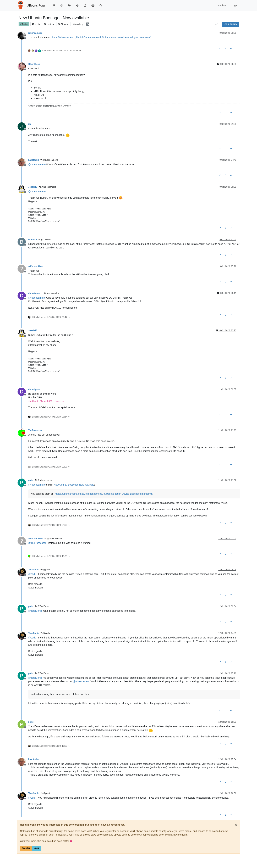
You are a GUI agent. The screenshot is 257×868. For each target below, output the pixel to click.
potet (31, 722)
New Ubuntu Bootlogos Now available (74, 485)
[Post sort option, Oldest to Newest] (217, 24)
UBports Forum (37, 5)
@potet (45, 793)
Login (37, 848)
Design (24, 24)
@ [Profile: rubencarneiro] (37, 164)
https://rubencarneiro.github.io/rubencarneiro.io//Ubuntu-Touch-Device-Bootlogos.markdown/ (101, 37)
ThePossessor (36, 430)
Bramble (33, 240)
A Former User (36, 266)
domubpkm (34, 293)
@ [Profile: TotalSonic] (35, 611)
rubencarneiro (35, 33)
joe (30, 124)
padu (31, 480)
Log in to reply (230, 24)
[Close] (236, 825)
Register (26, 848)
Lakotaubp (34, 160)
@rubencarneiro (49, 160)
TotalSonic (34, 570)
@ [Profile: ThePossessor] (37, 543)
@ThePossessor (53, 538)
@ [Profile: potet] (32, 798)
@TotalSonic (42, 606)
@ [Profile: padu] (32, 574)
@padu (45, 570)
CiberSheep (34, 64)
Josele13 (33, 187)
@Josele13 (45, 240)
